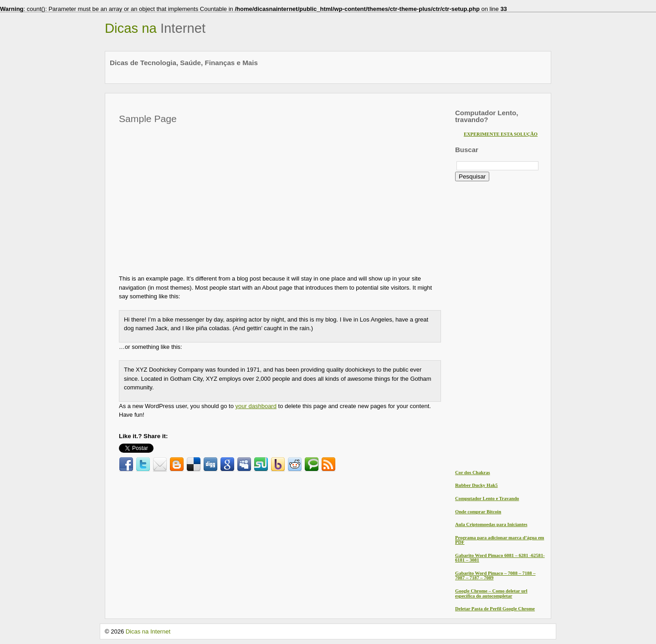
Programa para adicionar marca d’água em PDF (500, 540)
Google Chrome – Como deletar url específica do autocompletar (491, 593)
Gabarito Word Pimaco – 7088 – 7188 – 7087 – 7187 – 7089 (495, 576)
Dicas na (155, 28)
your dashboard (256, 406)
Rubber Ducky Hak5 (477, 485)
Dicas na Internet (148, 631)
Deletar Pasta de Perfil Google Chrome (495, 609)
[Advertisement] (195, 197)
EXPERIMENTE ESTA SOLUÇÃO (501, 134)
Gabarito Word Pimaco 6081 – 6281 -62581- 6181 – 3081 (500, 558)
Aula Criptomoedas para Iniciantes (491, 524)
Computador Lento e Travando (487, 498)
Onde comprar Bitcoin (478, 512)
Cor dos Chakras (473, 473)
